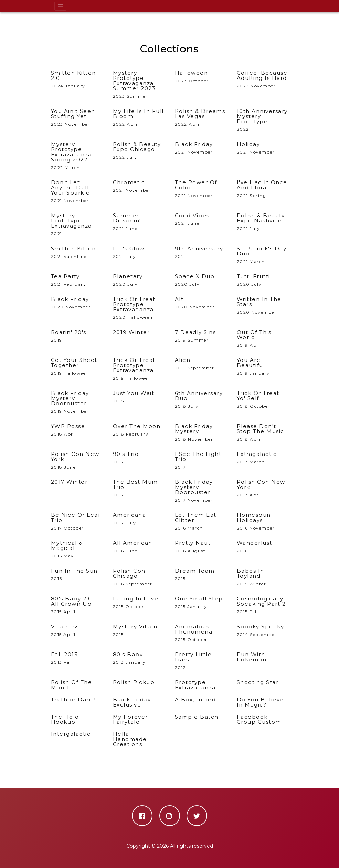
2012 (201, 661)
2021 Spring (263, 189)
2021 (77, 224)
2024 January (77, 79)
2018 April (263, 433)
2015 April (77, 605)
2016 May (77, 549)
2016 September (139, 577)
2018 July (201, 400)
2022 (263, 120)
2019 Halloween (77, 367)
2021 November (77, 191)
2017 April (263, 488)
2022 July (139, 151)
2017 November (201, 491)
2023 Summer (139, 85)
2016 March (201, 521)
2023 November (263, 79)
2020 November (263, 306)
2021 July (263, 222)
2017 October (77, 521)
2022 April (139, 118)
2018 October (263, 400)
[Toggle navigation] (61, 6)
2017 (201, 461)
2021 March (263, 255)
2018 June (77, 461)
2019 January (263, 367)
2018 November (201, 433)
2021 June (139, 222)
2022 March (77, 156)
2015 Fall (263, 605)
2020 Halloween (139, 308)
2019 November (77, 402)
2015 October (201, 633)
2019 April (263, 339)
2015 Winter (263, 577)
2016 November (263, 521)
